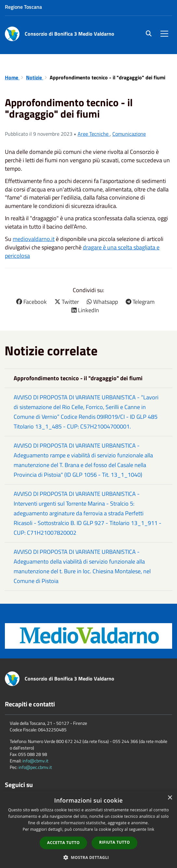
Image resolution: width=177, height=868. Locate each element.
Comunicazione (129, 134)
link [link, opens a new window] (151, 829)
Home (12, 77)
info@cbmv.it (35, 761)
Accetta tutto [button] (63, 843)
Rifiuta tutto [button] (114, 842)
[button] (89, 857)
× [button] (170, 798)
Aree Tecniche (94, 134)
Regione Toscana (23, 7)
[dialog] (88, 829)
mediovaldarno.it (34, 239)
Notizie (35, 77)
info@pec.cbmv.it (35, 767)
